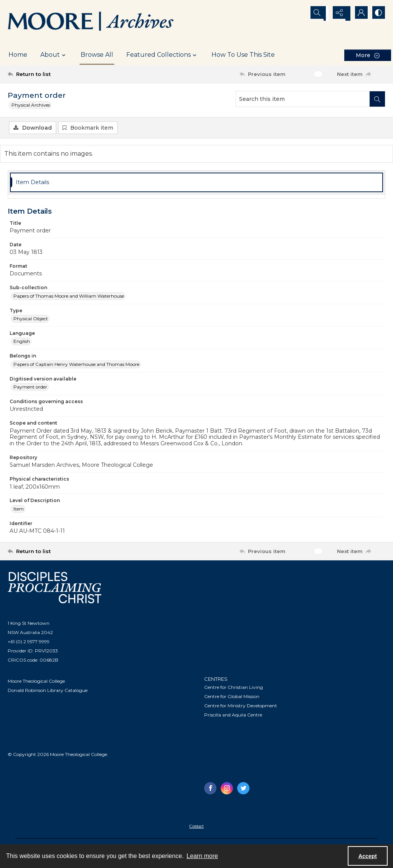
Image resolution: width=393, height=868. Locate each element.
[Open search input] (320, 13)
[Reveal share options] (339, 13)
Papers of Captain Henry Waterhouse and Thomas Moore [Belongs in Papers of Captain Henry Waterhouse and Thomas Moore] (76, 365)
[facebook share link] (210, 789)
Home (18, 55)
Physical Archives (31, 105)
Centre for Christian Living (234, 688)
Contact (196, 827)
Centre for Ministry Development (241, 706)
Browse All (97, 55)
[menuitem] (196, 827)
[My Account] (358, 13)
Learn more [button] (202, 856)
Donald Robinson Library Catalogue (48, 691)
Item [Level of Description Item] (19, 510)
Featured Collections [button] (162, 55)
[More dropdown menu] (368, 55)
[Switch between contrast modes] (378, 13)
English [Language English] (22, 342)
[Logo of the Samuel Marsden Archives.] (91, 22)
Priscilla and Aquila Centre (233, 716)
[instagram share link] (227, 789)
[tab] (196, 184)
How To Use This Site (243, 55)
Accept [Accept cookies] (368, 856)
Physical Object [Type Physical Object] (31, 320)
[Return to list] (59, 74)
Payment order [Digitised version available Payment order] (30, 388)
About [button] (54, 55)
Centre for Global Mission (232, 697)
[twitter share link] (243, 789)
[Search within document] (377, 99)
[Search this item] (303, 99)
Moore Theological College (36, 682)
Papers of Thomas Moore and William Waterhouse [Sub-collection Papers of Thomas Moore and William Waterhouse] (69, 297)
